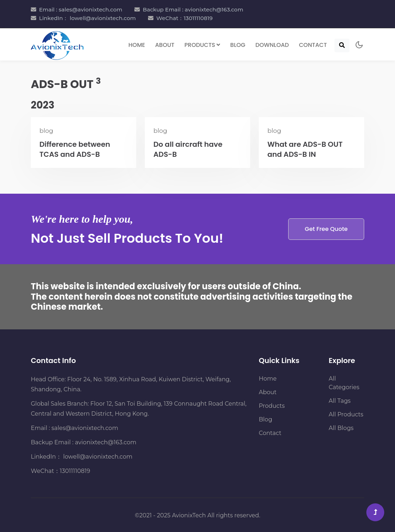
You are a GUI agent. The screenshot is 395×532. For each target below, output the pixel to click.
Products (272, 406)
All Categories (344, 383)
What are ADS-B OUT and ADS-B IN (305, 149)
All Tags (340, 401)
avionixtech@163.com (106, 442)
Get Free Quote (326, 229)
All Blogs (341, 428)
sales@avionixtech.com (85, 428)
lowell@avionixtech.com (97, 457)
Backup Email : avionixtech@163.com (193, 9)
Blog (238, 45)
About (165, 45)
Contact (313, 45)
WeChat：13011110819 (184, 18)
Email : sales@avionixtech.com (81, 9)
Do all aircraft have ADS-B (188, 149)
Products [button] (203, 45)
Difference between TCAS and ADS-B (75, 149)
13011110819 (75, 471)
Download (272, 45)
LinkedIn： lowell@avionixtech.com (87, 18)
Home (137, 45)
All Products (346, 414)
